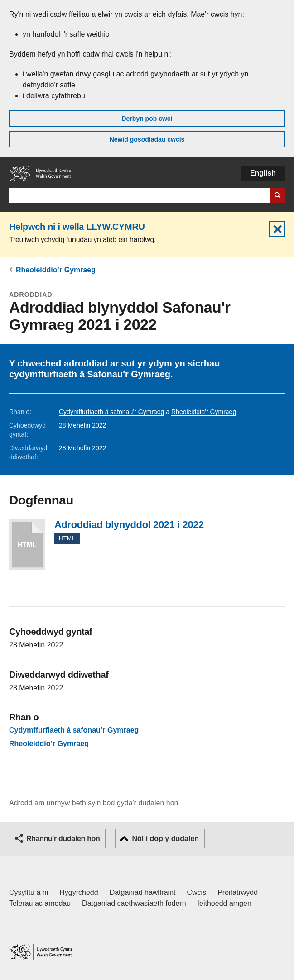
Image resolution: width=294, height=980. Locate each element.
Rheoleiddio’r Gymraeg (56, 270)
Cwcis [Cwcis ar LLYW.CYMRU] (197, 892)
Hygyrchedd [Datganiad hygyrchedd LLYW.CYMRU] (79, 892)
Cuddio (277, 229)
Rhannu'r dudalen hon (63, 839)
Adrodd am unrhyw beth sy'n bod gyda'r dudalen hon (94, 803)
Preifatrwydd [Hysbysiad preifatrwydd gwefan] (238, 892)
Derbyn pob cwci (147, 119)
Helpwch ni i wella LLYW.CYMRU (77, 227)
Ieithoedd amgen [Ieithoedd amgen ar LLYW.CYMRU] (224, 903)
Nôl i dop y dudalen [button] (165, 839)
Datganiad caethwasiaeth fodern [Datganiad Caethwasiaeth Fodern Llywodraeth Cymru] (134, 903)
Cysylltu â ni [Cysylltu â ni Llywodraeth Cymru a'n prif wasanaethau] (29, 892)
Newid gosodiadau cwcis (147, 139)
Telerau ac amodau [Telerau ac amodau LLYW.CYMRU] (40, 903)
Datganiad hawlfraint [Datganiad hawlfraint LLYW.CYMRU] (143, 892)
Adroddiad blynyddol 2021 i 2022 (27, 545)
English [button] (263, 173)
